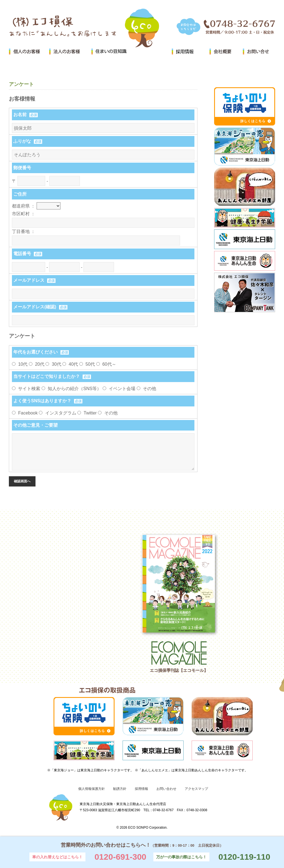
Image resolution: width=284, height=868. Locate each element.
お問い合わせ (166, 789)
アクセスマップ (196, 789)
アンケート (21, 84)
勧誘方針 (120, 789)
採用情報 (141, 789)
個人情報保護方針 (92, 789)
